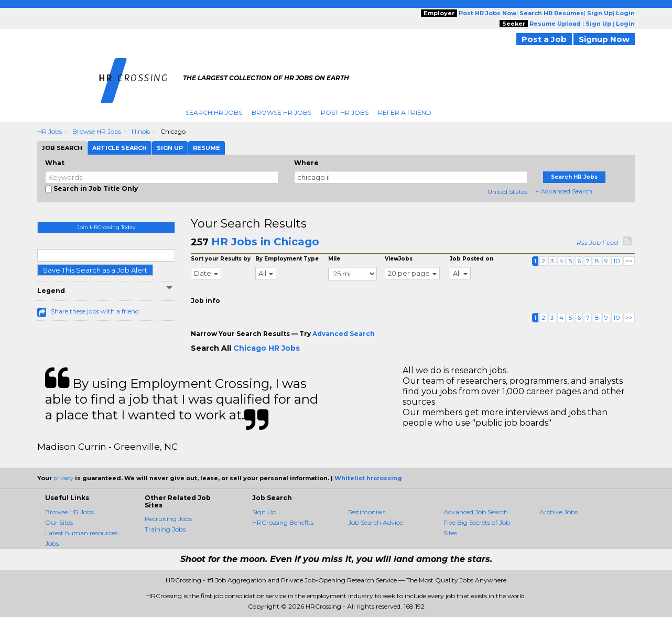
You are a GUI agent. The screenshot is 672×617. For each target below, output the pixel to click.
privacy (63, 478)
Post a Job (544, 39)
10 (617, 261)
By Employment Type (287, 259)
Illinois (141, 131)
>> (629, 261)
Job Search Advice (375, 522)
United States (507, 192)
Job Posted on (472, 259)
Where (306, 163)
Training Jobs (165, 529)
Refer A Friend (405, 112)
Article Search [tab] (120, 148)
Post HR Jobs (345, 112)
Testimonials (367, 512)
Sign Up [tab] (170, 148)
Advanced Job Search (476, 512)
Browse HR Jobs (281, 112)
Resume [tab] (207, 148)
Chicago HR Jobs (267, 348)
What (55, 163)
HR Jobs (50, 131)
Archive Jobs (559, 512)
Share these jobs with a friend (95, 311)
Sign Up (264, 512)
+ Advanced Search (564, 191)
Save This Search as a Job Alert (95, 270)
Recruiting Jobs (168, 519)
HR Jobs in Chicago (265, 242)
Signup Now (604, 39)
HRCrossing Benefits (283, 522)
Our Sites (59, 522)
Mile (334, 259)
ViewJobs (399, 259)
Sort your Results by (221, 259)
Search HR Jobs (214, 112)
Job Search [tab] (62, 148)
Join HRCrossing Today (106, 227)
